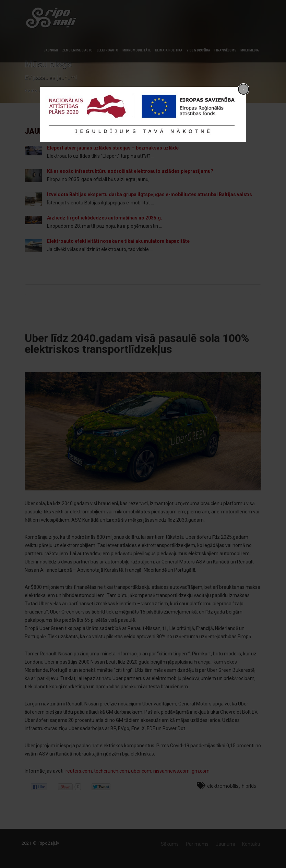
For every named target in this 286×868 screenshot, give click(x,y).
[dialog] (143, 115)
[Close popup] (243, 89)
